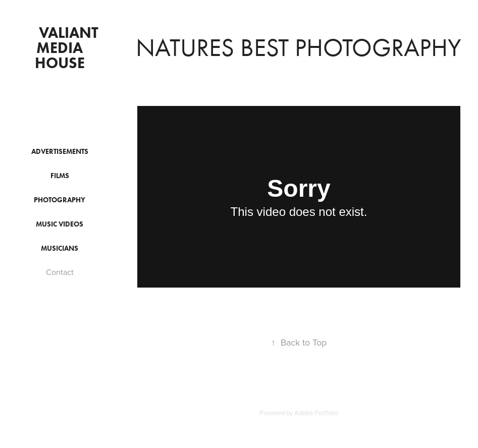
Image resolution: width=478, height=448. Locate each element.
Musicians (60, 248)
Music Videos (60, 224)
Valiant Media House (69, 48)
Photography (60, 200)
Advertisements (60, 152)
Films (60, 176)
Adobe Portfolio (316, 413)
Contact (60, 272)
